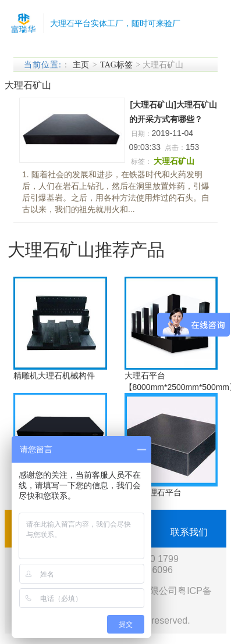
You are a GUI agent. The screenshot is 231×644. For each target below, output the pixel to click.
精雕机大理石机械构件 (54, 375)
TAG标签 (116, 65)
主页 (81, 65)
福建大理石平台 (153, 492)
